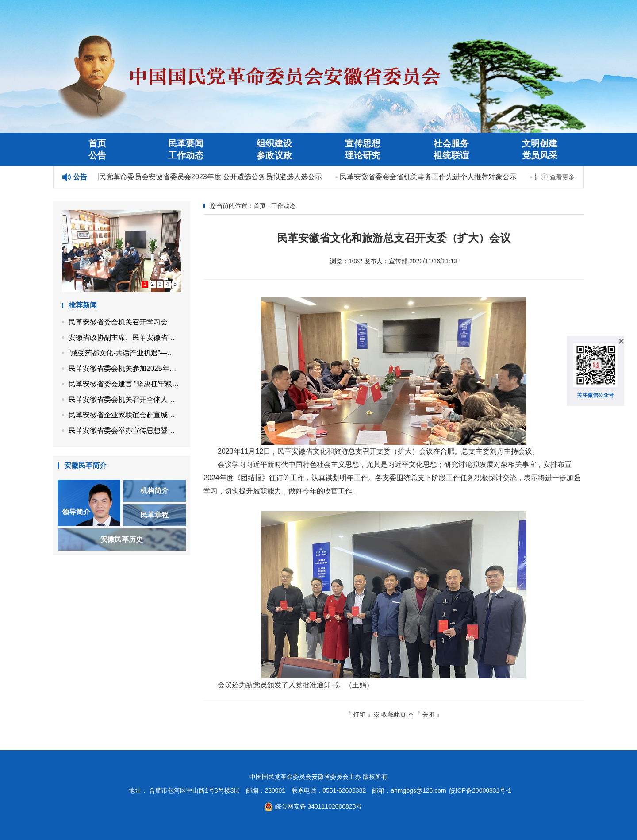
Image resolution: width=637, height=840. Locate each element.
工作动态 (186, 155)
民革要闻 (186, 143)
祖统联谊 (451, 155)
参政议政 (274, 155)
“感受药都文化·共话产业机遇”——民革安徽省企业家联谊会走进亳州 (125, 353)
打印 (359, 714)
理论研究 (363, 155)
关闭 (428, 714)
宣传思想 (363, 143)
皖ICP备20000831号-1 (480, 790)
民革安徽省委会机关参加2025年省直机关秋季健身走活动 (125, 368)
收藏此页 (394, 714)
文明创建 (540, 143)
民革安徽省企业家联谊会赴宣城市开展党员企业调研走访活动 (125, 415)
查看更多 (562, 177)
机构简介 (154, 491)
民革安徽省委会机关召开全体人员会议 (125, 399)
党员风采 (540, 155)
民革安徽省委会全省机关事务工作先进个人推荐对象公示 (429, 177)
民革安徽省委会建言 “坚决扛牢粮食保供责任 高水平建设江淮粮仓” (125, 384)
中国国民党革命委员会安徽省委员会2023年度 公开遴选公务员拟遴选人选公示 (201, 177)
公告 (97, 155)
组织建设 (274, 143)
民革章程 (154, 515)
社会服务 (451, 143)
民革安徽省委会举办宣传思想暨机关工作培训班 (125, 430)
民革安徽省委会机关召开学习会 (118, 322)
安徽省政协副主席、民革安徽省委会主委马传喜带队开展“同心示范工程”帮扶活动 (125, 337)
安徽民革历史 (122, 539)
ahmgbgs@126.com (418, 790)
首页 (97, 143)
